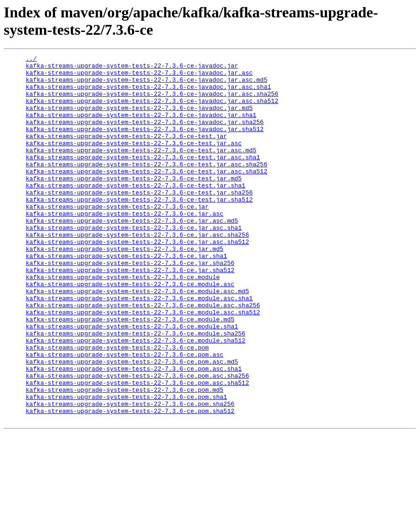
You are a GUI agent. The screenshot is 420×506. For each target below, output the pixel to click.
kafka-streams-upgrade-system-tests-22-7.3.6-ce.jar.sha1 (126, 296)
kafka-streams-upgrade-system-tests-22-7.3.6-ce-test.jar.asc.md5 (141, 170)
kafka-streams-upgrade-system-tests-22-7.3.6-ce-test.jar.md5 (134, 203)
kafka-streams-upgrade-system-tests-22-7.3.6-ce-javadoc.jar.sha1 (141, 127)
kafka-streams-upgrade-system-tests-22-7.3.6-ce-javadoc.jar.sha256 (145, 136)
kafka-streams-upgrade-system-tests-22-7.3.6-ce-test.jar (126, 153)
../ (31, 60)
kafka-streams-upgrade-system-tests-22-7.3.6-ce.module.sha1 (132, 381)
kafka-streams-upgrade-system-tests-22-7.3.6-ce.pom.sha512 (130, 483)
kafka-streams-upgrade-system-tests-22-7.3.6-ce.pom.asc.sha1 (134, 432)
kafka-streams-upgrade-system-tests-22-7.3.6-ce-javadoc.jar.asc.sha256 (152, 102)
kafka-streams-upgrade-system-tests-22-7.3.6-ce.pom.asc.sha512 (137, 449)
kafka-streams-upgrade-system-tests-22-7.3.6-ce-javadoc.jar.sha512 (145, 144)
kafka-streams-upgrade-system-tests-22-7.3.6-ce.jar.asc (125, 246)
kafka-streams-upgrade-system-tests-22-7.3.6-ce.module (123, 322)
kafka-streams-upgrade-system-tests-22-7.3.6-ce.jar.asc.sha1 (134, 263)
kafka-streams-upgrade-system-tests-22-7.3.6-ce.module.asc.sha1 (139, 347)
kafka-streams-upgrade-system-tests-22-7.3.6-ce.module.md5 (130, 373)
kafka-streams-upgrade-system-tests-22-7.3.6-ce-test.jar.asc (134, 161)
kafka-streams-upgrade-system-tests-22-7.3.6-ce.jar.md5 (125, 288)
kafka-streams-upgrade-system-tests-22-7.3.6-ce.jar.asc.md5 (132, 254)
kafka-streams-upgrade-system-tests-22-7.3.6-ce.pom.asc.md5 (132, 423)
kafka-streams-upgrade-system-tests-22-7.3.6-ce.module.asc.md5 (137, 339)
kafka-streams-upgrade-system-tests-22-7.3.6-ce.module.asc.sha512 (143, 364)
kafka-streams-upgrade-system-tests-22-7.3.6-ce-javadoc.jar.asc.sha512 (152, 110)
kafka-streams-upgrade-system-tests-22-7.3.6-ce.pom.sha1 (126, 466)
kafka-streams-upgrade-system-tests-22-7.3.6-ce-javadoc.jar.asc (139, 77)
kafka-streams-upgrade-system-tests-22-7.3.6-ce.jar (117, 237)
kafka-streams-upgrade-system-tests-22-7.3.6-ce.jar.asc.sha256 (137, 271)
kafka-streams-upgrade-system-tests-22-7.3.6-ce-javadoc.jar (132, 68)
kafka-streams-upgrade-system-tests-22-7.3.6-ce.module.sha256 (136, 389)
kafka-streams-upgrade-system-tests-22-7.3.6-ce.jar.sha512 (130, 313)
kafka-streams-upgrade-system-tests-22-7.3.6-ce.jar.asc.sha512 (137, 280)
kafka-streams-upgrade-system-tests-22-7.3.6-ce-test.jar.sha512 (139, 229)
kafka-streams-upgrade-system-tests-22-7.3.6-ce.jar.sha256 (130, 305)
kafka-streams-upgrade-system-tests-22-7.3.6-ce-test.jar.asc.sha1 (143, 178)
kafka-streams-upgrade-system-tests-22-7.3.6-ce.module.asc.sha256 (143, 356)
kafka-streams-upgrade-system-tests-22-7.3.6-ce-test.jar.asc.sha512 (147, 195)
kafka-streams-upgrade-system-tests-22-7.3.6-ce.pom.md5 (125, 457)
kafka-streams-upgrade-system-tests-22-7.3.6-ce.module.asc (130, 330)
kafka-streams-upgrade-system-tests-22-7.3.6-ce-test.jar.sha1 (136, 212)
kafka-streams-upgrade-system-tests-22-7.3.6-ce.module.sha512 (136, 398)
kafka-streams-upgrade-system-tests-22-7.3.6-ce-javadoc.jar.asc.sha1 (149, 93)
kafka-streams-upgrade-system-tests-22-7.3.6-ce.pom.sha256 (130, 474)
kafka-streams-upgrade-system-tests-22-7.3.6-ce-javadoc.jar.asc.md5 (147, 85)
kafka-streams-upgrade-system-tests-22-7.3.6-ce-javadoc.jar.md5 (139, 119)
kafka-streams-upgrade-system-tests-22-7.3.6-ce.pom (117, 406)
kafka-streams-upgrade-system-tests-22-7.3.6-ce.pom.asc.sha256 (137, 440)
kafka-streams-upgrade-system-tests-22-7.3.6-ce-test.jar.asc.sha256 (147, 187)
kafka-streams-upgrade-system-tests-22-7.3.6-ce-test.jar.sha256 (139, 220)
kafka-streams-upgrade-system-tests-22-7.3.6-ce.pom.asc (125, 415)
